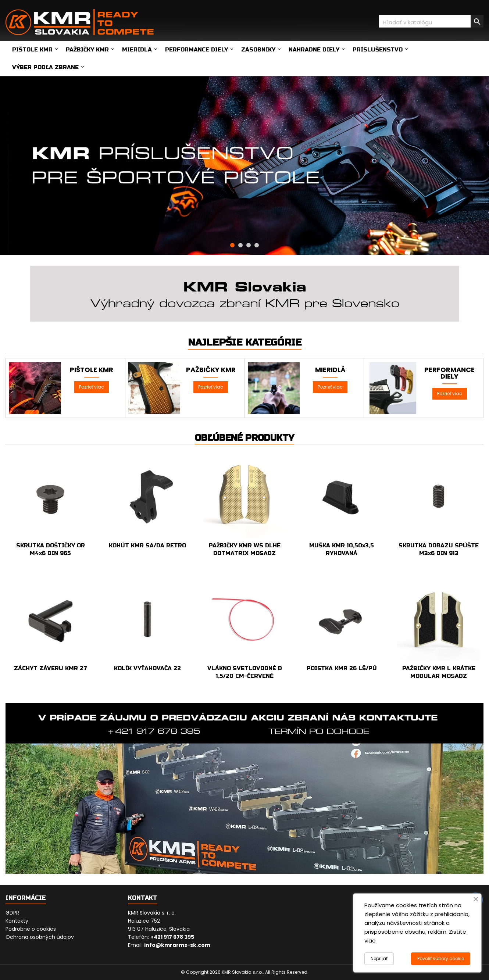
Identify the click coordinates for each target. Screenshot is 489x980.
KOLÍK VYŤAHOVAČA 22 (147, 668)
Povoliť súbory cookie (441, 958)
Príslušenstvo (378, 50)
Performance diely (197, 50)
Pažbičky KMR (87, 50)
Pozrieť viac (92, 387)
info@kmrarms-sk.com (177, 945)
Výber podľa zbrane (45, 67)
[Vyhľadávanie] (431, 21)
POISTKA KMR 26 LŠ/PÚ (342, 668)
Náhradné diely (314, 50)
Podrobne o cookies (31, 929)
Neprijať (379, 958)
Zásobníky (258, 50)
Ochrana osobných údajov (40, 937)
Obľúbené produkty (244, 438)
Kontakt (143, 898)
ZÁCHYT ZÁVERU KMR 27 (51, 668)
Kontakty (17, 921)
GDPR (12, 913)
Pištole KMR (32, 50)
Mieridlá (137, 50)
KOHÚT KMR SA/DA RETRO (147, 546)
